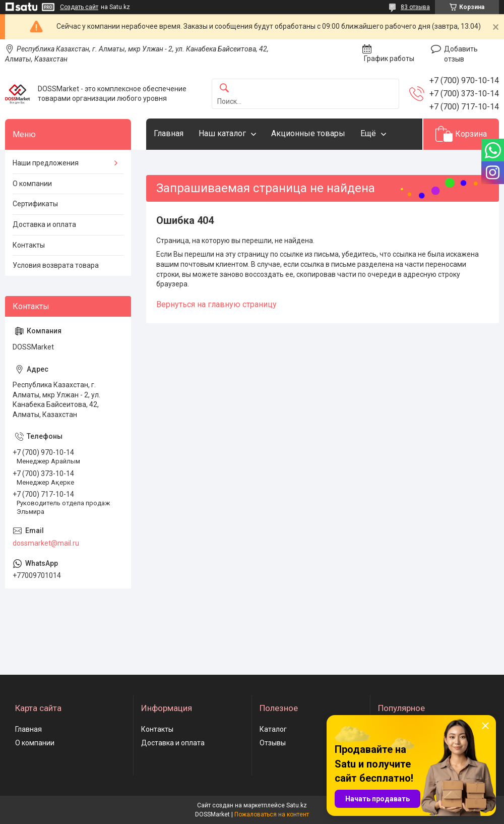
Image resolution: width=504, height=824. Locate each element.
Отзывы (273, 743)
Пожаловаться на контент (272, 814)
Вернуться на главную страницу (216, 304)
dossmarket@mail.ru (46, 543)
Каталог (273, 729)
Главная (169, 133)
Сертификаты (35, 204)
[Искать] (224, 89)
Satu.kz (297, 805)
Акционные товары (308, 133)
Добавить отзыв (461, 54)
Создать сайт (79, 7)
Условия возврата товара (56, 265)
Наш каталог (222, 133)
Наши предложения (46, 163)
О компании (32, 184)
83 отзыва (415, 7)
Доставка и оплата (44, 224)
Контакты (29, 245)
